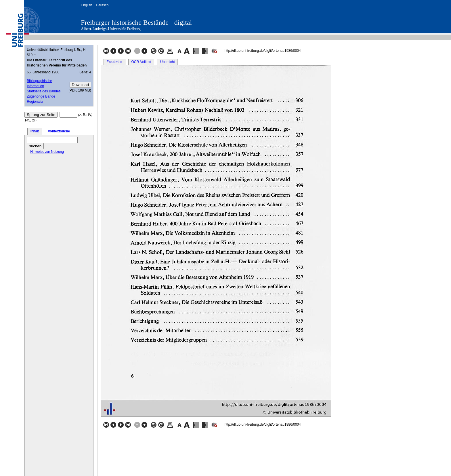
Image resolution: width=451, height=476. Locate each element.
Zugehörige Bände (41, 96)
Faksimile (115, 62)
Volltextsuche (59, 131)
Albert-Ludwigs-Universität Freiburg (111, 29)
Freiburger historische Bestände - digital (136, 22)
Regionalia (35, 102)
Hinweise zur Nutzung (47, 152)
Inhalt (35, 131)
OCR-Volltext (141, 62)
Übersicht (168, 62)
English (86, 5)
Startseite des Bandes (44, 91)
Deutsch (102, 5)
